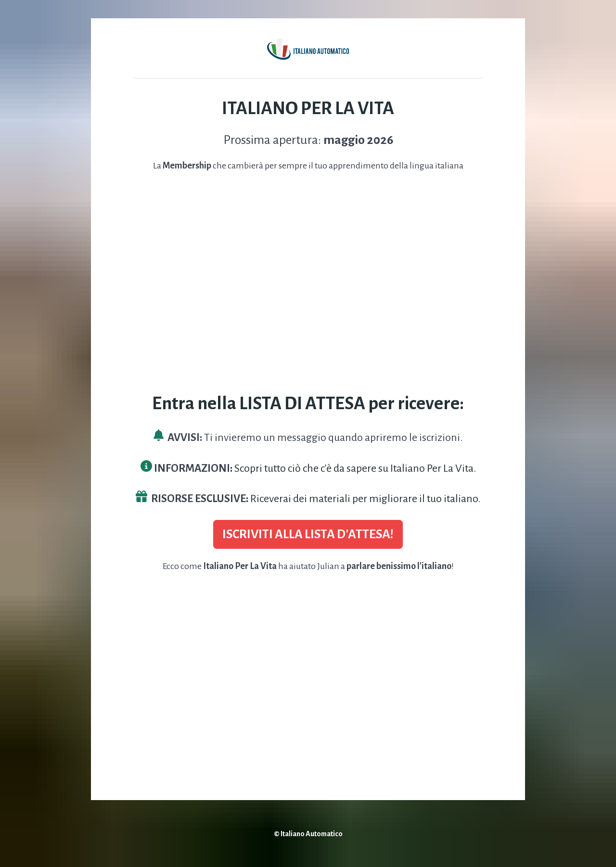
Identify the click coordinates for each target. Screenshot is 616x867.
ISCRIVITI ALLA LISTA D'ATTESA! (308, 534)
